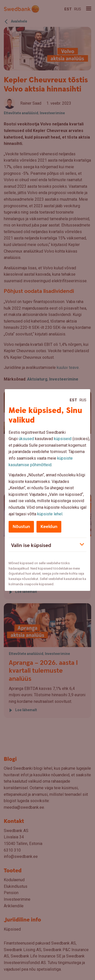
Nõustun (21, 527)
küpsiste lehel (50, 514)
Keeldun (49, 527)
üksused (26, 439)
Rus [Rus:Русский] (83, 400)
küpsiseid (63, 439)
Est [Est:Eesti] (73, 400)
